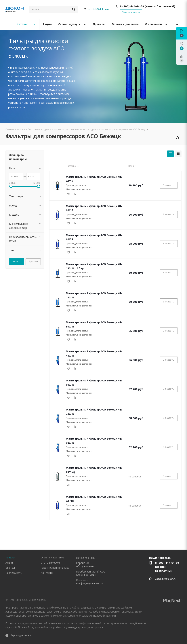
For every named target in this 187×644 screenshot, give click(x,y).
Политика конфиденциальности (90, 582)
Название (73, 166)
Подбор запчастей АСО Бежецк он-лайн (91, 573)
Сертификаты (14, 573)
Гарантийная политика (55, 568)
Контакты (47, 573)
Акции (9, 563)
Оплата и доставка (53, 557)
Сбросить (33, 261)
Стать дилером (50, 563)
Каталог (11, 557)
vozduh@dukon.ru (99, 9)
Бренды (10, 568)
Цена (133, 166)
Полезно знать (85, 558)
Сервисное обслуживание (85, 565)
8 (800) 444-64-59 (148, 6)
